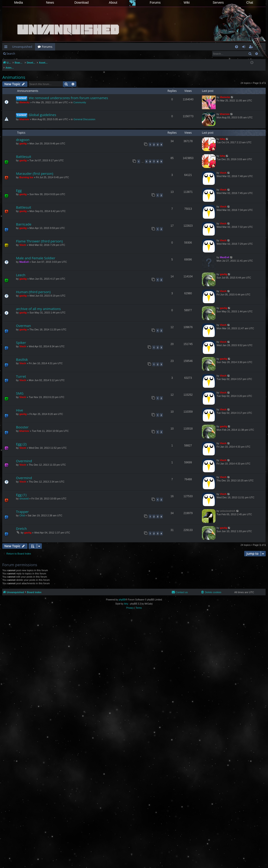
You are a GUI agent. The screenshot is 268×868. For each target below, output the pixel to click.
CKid (22, 511)
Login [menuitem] (245, 48)
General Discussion (84, 114)
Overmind (24, 456)
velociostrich (228, 506)
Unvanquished (22, 47)
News (50, 3)
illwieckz (25, 98)
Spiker (21, 338)
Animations (14, 72)
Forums (155, 3)
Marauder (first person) (35, 169)
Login (25, 54)
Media (19, 3)
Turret (21, 372)
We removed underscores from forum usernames (68, 93)
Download (81, 3)
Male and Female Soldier (36, 253)
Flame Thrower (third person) (39, 236)
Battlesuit (24, 152)
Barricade (24, 219)
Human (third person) (33, 287)
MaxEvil (24, 257)
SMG (20, 388)
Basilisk (22, 355)
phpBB (122, 595)
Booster (22, 422)
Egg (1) (21, 490)
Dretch (21, 524)
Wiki (187, 3)
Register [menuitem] (252, 48)
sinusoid (24, 494)
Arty (126, 599)
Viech (223, 168)
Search (11, 54)
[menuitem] (237, 47)
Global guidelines (43, 110)
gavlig (23, 139)
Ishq (223, 134)
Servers (218, 3)
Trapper (22, 507)
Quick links (7, 48)
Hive (20, 405)
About (113, 3)
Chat (250, 3)
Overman (23, 321)
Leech (21, 270)
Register (40, 54)
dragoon (23, 135)
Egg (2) (21, 439)
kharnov (24, 114)
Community (80, 98)
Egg (19, 186)
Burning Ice (26, 173)
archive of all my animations (38, 304)
